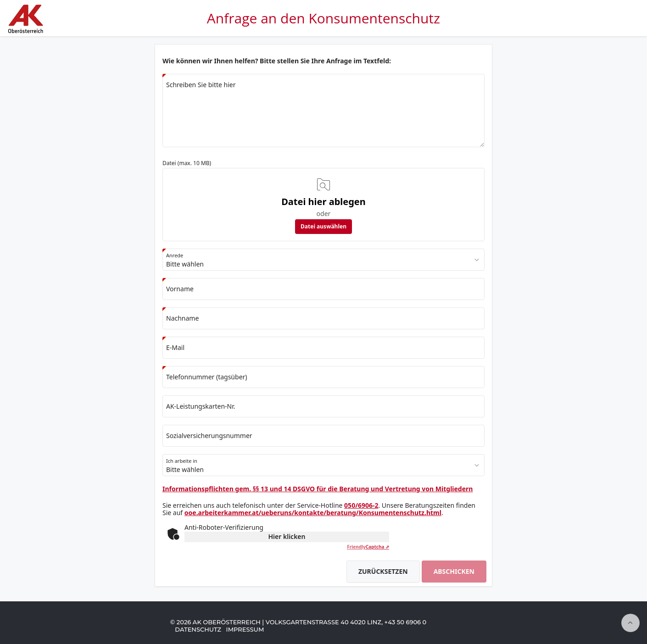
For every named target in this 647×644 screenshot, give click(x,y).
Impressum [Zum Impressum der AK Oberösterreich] (245, 629)
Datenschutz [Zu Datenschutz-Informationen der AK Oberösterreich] (198, 629)
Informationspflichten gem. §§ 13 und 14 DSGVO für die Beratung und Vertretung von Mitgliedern (318, 489)
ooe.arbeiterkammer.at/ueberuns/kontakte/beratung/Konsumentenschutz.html (313, 513)
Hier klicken (287, 536)
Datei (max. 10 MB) (187, 163)
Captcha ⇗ (368, 547)
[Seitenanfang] (630, 623)
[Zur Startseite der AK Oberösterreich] (25, 30)
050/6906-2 (361, 505)
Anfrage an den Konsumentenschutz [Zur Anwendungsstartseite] (323, 18)
